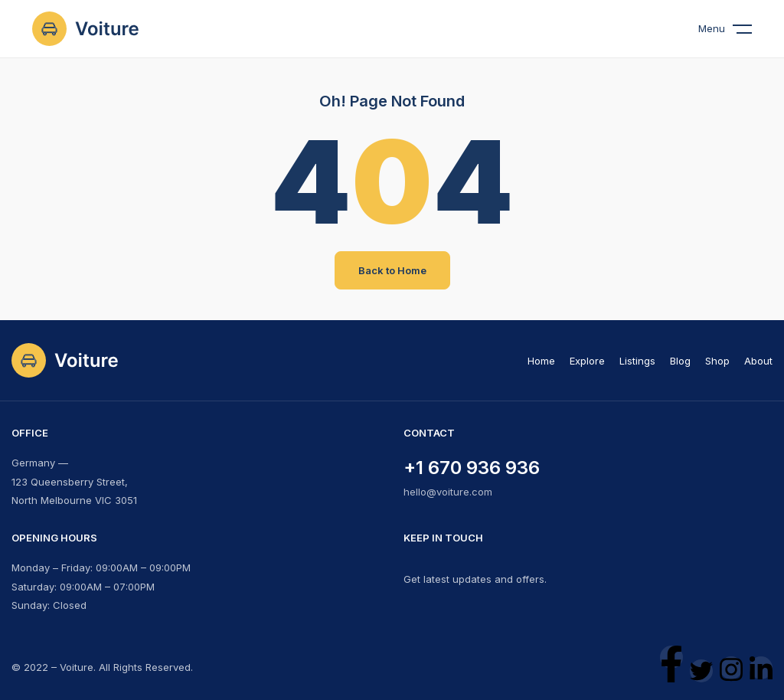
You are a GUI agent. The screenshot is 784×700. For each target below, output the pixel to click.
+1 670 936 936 (472, 468)
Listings (637, 361)
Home (541, 361)
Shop (717, 361)
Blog (680, 361)
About (758, 361)
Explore (587, 361)
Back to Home (392, 270)
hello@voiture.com (448, 492)
